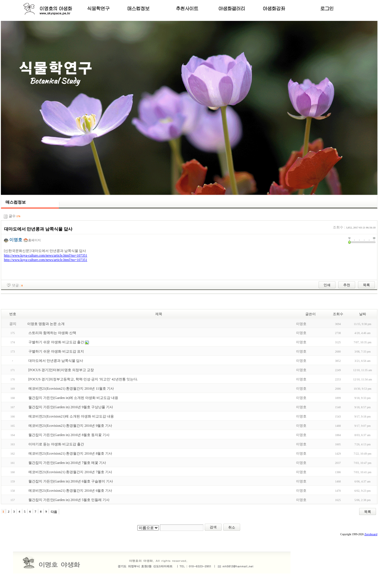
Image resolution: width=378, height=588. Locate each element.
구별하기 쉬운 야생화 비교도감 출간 (56, 342)
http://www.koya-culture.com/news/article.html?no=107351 (46, 255)
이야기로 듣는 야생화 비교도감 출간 (56, 444)
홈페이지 (34, 240)
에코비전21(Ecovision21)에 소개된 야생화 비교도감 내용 (71, 416)
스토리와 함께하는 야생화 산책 (52, 333)
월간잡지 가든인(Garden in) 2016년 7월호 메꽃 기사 (67, 463)
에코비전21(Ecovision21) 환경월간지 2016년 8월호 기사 (70, 453)
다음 (54, 512)
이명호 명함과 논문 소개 (46, 324)
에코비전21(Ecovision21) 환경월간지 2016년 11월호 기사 (71, 389)
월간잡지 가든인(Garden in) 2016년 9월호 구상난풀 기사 (71, 407)
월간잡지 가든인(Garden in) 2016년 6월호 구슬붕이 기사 (71, 481)
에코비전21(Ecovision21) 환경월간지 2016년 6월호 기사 (70, 491)
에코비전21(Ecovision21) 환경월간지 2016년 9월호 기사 (70, 426)
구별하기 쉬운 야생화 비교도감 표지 (56, 351)
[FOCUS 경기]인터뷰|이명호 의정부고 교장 (61, 370)
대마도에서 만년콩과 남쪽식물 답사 (56, 361)
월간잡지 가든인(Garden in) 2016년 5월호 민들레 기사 (69, 500)
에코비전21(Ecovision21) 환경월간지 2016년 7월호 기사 (70, 472)
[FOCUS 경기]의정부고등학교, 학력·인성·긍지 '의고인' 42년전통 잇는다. (83, 379)
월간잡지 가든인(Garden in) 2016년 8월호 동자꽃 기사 (69, 435)
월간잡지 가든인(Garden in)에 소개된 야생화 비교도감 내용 (73, 398)
